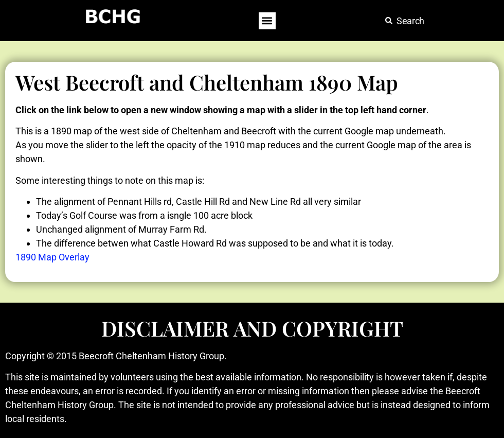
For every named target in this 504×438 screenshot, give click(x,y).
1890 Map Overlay (52, 257)
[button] (267, 21)
